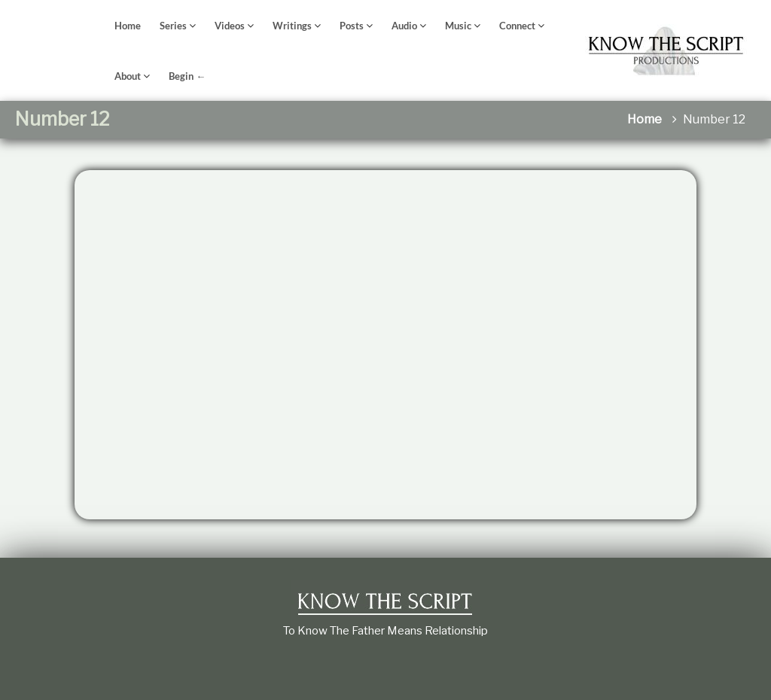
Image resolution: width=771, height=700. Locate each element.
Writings (292, 26)
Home (128, 26)
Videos (230, 26)
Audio (404, 26)
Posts (352, 26)
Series (173, 26)
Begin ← (187, 76)
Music (458, 26)
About (128, 76)
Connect (517, 26)
